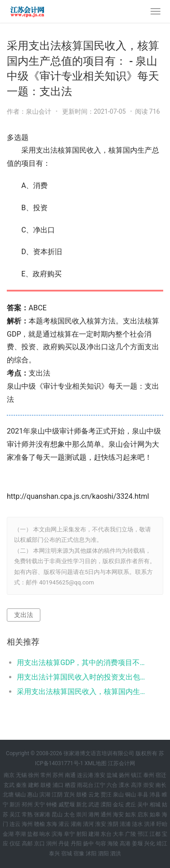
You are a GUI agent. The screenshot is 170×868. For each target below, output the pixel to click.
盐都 (33, 834)
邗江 (143, 834)
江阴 (57, 795)
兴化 (150, 844)
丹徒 (64, 844)
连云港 (85, 775)
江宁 (100, 785)
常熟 (27, 815)
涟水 (137, 824)
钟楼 (52, 805)
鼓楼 (46, 785)
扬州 (124, 775)
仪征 (15, 844)
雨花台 (85, 785)
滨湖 (45, 795)
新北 (82, 805)
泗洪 (116, 854)
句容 (101, 844)
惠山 (33, 795)
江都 (155, 834)
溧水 (124, 785)
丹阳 (76, 844)
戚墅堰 (67, 805)
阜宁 (69, 834)
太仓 (69, 815)
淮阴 (113, 824)
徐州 (34, 775)
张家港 (42, 815)
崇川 (82, 815)
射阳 (82, 834)
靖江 (162, 844)
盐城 (112, 775)
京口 (39, 844)
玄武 (9, 785)
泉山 (118, 795)
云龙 (94, 795)
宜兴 (69, 795)
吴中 (143, 805)
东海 (52, 824)
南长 (161, 785)
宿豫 (79, 854)
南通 (70, 775)
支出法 (24, 615)
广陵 (131, 834)
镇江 (136, 775)
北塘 (8, 795)
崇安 (149, 785)
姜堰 (137, 844)
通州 (106, 815)
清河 (88, 824)
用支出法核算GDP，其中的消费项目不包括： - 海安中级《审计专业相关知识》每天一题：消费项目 (83, 663)
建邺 (34, 785)
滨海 (57, 834)
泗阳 (103, 854)
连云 (15, 824)
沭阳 (91, 854)
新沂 (15, 805)
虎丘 (131, 805)
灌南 (76, 824)
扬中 (88, 844)
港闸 (94, 815)
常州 (46, 775)
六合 (112, 785)
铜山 (131, 795)
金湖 (8, 834)
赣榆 (39, 824)
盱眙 (162, 824)
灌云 (64, 824)
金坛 (118, 805)
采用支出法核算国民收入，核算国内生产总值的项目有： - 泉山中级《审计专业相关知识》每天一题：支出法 (83, 692)
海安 (118, 815)
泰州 (149, 775)
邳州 (27, 805)
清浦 (125, 824)
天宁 (39, 805)
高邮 (27, 844)
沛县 (155, 795)
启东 (143, 815)
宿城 (67, 854)
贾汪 (106, 795)
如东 (131, 815)
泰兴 (54, 854)
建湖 (94, 834)
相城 (155, 805)
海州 (27, 824)
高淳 (136, 785)
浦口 (58, 785)
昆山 (57, 815)
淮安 (100, 775)
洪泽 (150, 824)
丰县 (143, 795)
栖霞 (70, 785)
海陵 (113, 844)
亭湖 (20, 834)
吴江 (15, 815)
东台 (106, 834)
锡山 (20, 795)
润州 (52, 844)
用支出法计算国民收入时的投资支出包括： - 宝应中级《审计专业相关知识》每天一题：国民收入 (83, 677)
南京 (9, 775)
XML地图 (96, 763)
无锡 (21, 775)
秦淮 (21, 785)
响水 (45, 834)
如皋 (155, 815)
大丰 (118, 834)
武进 (94, 805)
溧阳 (106, 805)
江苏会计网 (121, 763)
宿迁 (161, 775)
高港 (125, 844)
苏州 (58, 775)
